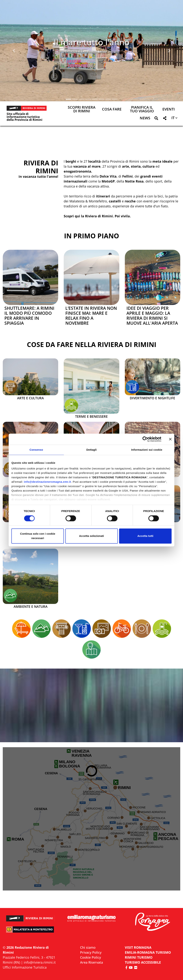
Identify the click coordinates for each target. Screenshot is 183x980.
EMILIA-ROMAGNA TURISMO (148, 952)
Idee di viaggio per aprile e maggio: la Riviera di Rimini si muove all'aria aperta (152, 316)
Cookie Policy (90, 957)
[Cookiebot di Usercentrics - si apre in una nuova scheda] (145, 439)
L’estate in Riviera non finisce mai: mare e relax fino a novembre (91, 316)
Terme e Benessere (91, 417)
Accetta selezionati (91, 536)
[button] (14, 51)
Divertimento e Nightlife (152, 398)
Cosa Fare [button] (112, 109)
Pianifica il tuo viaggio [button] (142, 109)
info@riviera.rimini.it (40, 962)
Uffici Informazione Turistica (25, 967)
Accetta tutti (145, 536)
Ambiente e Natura (31, 607)
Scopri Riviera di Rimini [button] (82, 109)
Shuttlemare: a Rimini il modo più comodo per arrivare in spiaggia (29, 316)
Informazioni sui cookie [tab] (147, 450)
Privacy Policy (91, 952)
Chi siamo (88, 947)
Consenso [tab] (36, 450)
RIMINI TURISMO (139, 957)
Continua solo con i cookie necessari (38, 536)
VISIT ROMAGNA (138, 947)
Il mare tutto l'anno (92, 42)
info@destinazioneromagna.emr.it (47, 482)
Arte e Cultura (30, 398)
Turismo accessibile (143, 962)
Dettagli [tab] (91, 450)
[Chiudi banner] (170, 439)
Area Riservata (91, 962)
